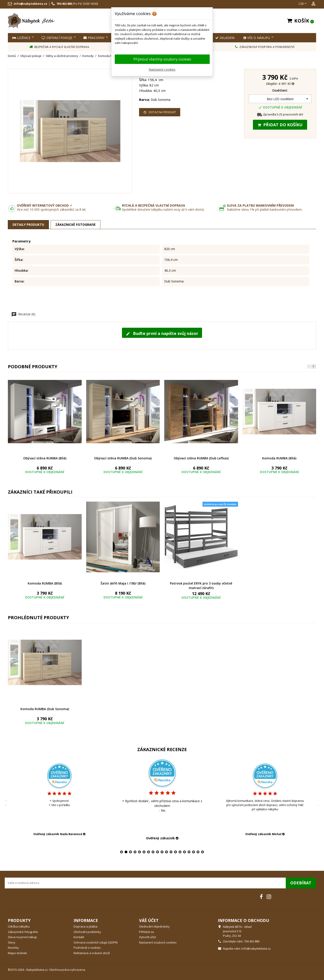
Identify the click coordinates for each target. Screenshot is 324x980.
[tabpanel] (146, 799)
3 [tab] (130, 852)
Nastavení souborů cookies (158, 942)
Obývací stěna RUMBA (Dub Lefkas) (201, 458)
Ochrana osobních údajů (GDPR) (96, 942)
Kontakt (79, 937)
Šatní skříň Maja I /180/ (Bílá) (123, 583)
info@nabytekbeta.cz (30, 4)
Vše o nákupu (257, 38)
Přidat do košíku (280, 125)
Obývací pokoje (57, 38)
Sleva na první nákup (22, 937)
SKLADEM (225, 38)
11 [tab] (166, 852)
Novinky (13, 948)
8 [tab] (153, 852)
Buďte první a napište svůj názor (162, 333)
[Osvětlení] (280, 99)
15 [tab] (184, 852)
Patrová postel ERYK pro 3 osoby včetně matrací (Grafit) (201, 586)
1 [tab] (121, 852)
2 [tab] (126, 852)
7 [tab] (148, 852)
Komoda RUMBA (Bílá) (279, 458)
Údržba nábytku (19, 926)
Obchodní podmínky (87, 932)
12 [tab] (171, 852)
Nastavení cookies (162, 69)
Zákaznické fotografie (23, 932)
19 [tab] (202, 852)
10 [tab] (162, 852)
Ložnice (21, 38)
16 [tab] (189, 852)
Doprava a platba (85, 926)
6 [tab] (144, 852)
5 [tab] (139, 852)
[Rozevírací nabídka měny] (303, 4)
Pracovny (94, 38)
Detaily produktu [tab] (28, 225)
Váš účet (149, 920)
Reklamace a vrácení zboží (92, 953)
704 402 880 (64, 4)
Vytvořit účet (147, 937)
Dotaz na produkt (160, 112)
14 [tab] (180, 852)
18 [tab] (198, 852)
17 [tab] (193, 852)
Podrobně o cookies (87, 948)
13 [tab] (175, 852)
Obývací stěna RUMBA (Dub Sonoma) (123, 458)
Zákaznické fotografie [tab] (75, 225)
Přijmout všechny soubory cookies (162, 59)
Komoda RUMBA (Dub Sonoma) (45, 709)
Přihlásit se (147, 932)
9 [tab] (157, 852)
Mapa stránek (17, 953)
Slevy (12, 942)
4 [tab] (135, 852)
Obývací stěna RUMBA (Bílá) (45, 458)
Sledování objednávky (154, 926)
